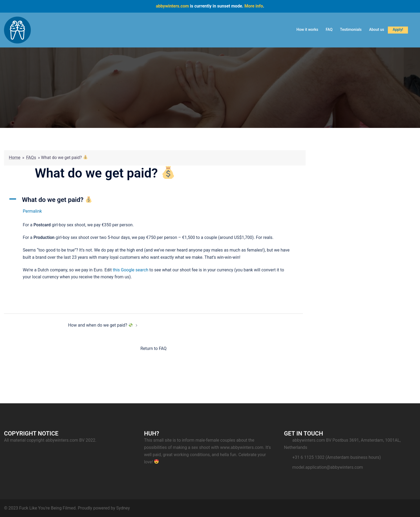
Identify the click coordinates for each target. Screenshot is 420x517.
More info (254, 6)
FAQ (329, 29)
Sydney (123, 508)
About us (377, 29)
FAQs (31, 158)
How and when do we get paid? (100, 325)
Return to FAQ (153, 348)
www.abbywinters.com (242, 447)
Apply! (398, 29)
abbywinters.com (172, 6)
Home (15, 158)
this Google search (131, 270)
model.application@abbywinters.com (328, 467)
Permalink (32, 211)
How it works (307, 29)
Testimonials (351, 29)
